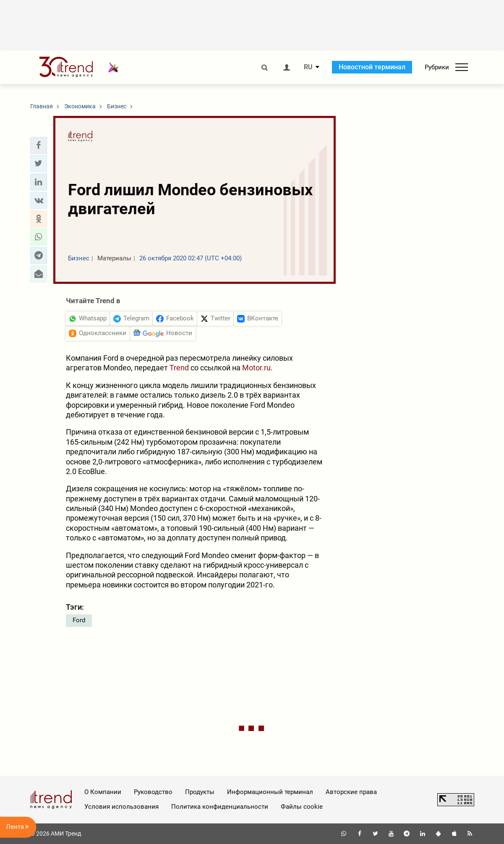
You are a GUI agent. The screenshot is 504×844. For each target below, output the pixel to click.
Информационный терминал (270, 792)
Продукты (200, 792)
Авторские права (351, 792)
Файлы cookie (302, 807)
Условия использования (121, 807)
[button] (39, 145)
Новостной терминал (372, 67)
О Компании (103, 792)
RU (308, 67)
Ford (79, 620)
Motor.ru (256, 368)
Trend (179, 368)
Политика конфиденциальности (220, 807)
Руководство (153, 792)
